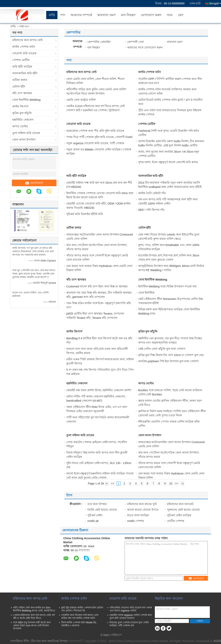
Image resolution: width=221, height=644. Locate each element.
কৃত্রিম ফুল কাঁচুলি (22, 113)
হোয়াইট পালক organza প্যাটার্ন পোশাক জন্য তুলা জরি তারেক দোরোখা (131, 617)
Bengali (215, 3)
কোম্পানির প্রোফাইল (99, 42)
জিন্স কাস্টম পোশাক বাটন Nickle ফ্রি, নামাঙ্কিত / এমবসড (79, 624)
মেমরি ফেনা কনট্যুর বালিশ (81, 100)
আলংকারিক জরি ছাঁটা (25, 73)
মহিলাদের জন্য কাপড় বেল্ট (27, 40)
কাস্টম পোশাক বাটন (24, 47)
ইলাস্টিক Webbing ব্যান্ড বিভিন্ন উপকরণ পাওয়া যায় (167, 286)
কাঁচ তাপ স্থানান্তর (22, 93)
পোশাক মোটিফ (21, 60)
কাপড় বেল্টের (20, 126)
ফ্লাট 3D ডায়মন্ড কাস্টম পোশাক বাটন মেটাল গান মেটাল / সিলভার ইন (82, 609)
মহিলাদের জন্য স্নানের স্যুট (142, 504)
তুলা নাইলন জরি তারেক (26, 133)
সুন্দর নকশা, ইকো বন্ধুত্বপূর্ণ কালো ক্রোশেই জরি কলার (168, 162)
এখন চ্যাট (195, 3)
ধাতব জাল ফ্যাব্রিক (138, 515)
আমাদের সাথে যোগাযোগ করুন (145, 47)
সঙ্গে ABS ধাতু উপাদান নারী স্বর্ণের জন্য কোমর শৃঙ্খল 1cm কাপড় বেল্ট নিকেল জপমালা (32, 625)
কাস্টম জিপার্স (20, 106)
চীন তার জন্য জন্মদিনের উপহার (50, 641)
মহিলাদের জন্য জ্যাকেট (180, 504)
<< (113, 484)
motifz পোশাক (136, 521)
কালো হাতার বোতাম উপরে (143, 510)
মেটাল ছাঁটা (19, 86)
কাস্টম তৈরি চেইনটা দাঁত (152, 193)
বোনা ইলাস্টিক (146, 293)
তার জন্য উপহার (97, 504)
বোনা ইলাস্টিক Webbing (26, 100)
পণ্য (63, 15)
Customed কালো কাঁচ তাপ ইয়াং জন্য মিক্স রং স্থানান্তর (97, 286)
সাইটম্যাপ (116, 635)
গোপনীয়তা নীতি (20, 641)
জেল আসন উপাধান (24, 140)
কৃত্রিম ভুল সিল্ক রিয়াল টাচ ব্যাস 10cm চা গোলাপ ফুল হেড (171, 355)
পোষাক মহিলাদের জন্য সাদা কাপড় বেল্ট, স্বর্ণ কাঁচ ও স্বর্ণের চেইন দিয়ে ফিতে (34, 617)
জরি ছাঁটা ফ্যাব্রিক (22, 67)
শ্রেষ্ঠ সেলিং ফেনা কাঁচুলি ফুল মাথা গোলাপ (162, 349)
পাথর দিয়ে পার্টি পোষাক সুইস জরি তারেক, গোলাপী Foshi (99, 137)
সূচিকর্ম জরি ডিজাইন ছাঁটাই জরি (85, 214)
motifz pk (93, 521)
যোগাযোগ (34, 183)
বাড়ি (52, 15)
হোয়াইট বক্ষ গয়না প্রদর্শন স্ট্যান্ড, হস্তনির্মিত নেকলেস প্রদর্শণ (99, 390)
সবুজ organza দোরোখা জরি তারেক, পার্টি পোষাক (95, 143)
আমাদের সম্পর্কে (81, 15)
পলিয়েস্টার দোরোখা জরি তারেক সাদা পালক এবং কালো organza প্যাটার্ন (131, 609)
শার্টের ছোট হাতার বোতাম (102, 510)
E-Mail (105, 635)
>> (176, 484)
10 (171, 484)
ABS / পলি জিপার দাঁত (151, 210)
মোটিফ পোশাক (176, 521)
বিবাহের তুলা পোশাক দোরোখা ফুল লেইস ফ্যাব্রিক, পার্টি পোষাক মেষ (129, 624)
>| (182, 484)
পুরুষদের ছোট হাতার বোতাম (183, 510)
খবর (170, 15)
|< (107, 484)
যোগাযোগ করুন (151, 15)
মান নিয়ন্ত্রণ (128, 15)
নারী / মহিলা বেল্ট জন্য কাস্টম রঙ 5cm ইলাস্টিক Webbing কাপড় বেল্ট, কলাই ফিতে (34, 609)
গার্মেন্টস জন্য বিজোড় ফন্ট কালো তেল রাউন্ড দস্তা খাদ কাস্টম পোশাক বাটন (80, 617)
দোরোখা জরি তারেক (24, 53)
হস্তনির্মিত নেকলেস (23, 120)
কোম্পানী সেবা (136, 42)
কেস (181, 15)
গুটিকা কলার (20, 80)
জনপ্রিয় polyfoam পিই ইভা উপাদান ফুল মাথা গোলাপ (168, 361)
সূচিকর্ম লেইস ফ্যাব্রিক (179, 515)
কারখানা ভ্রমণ (106, 15)
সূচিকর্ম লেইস (95, 515)
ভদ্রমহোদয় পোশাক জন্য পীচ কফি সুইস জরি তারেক (95, 131)
